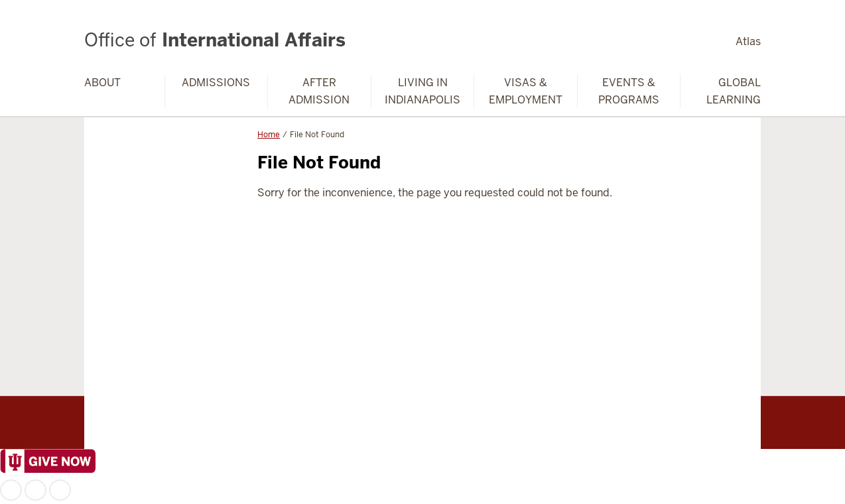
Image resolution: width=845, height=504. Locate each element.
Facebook (11, 490)
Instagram (35, 490)
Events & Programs (629, 91)
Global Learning (734, 91)
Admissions (216, 83)
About (102, 83)
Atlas (748, 41)
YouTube (60, 490)
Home (269, 135)
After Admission (319, 91)
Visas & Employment (526, 91)
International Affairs (215, 40)
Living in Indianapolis (422, 91)
